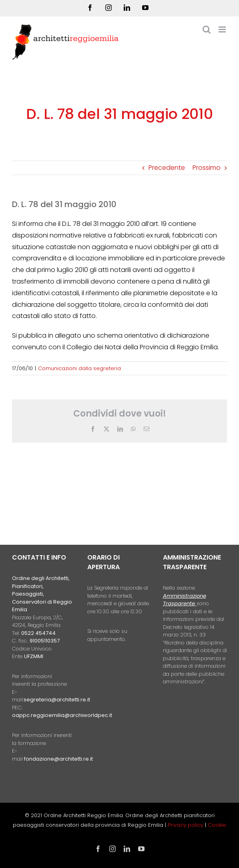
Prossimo (207, 168)
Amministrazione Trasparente (185, 600)
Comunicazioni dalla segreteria (79, 368)
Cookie (217, 825)
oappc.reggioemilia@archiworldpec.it (62, 715)
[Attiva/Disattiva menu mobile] (223, 29)
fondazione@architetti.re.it (58, 759)
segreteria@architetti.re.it (57, 700)
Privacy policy (186, 825)
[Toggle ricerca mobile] (207, 29)
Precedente (167, 168)
